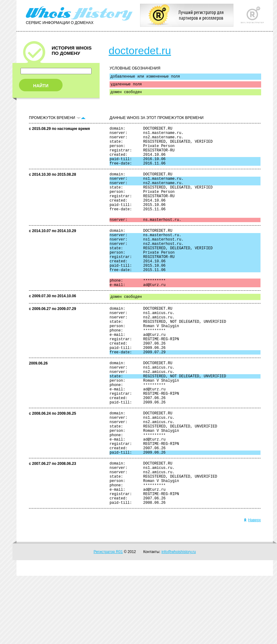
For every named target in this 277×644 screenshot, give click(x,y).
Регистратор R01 (108, 620)
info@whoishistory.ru (179, 620)
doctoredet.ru (140, 50)
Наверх (252, 588)
